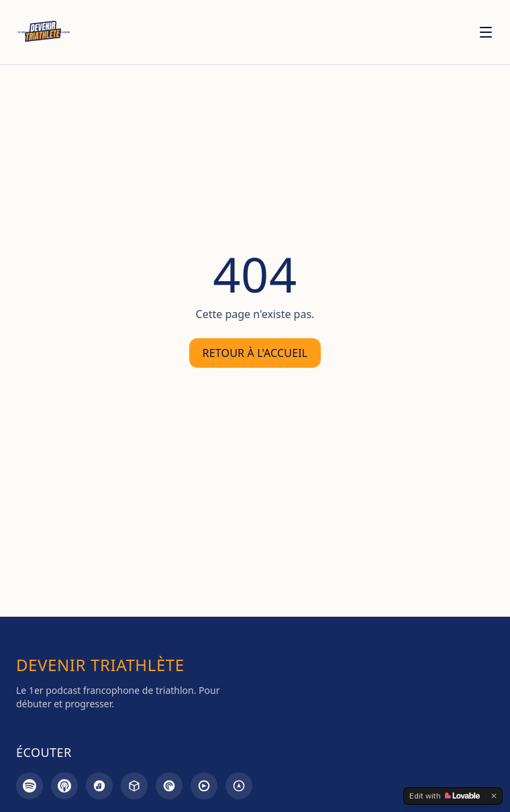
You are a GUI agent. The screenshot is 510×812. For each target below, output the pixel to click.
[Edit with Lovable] (445, 796)
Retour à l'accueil (255, 353)
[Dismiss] (494, 796)
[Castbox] (134, 786)
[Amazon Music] (99, 786)
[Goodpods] (204, 786)
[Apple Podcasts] (64, 786)
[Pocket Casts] (169, 786)
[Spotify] (30, 786)
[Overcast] (239, 786)
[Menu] (486, 32)
